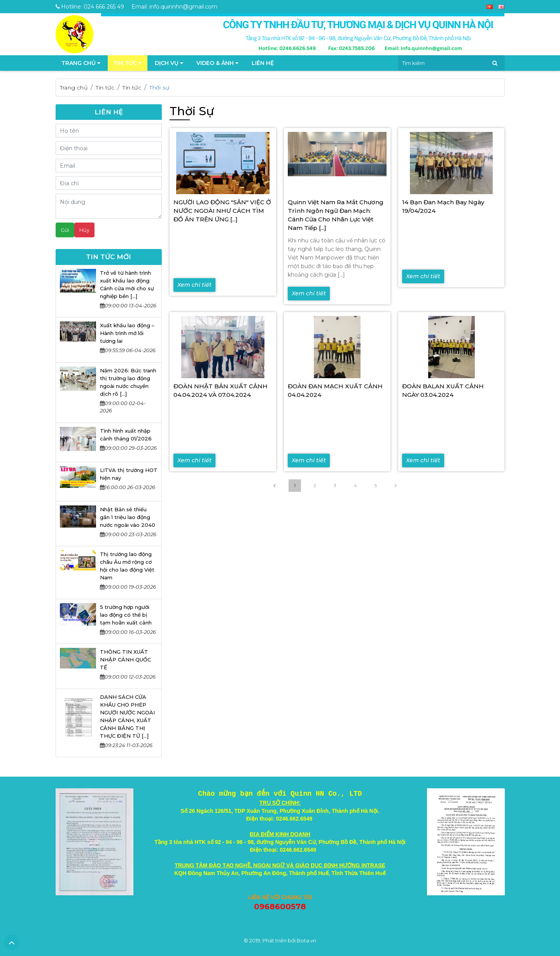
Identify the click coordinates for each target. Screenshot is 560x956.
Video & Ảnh (217, 63)
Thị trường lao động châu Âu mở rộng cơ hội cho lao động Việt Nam (127, 566)
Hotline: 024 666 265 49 (90, 7)
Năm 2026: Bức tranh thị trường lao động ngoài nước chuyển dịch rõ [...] (128, 382)
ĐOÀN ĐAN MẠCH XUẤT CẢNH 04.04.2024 (335, 390)
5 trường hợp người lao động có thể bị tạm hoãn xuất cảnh (126, 615)
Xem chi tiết (194, 285)
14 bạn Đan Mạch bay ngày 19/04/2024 (443, 206)
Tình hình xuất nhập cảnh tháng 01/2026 (126, 435)
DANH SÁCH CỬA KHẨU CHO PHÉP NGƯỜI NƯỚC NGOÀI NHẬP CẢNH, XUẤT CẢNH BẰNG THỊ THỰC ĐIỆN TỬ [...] (127, 716)
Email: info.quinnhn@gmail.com (174, 7)
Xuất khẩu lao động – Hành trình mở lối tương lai (127, 333)
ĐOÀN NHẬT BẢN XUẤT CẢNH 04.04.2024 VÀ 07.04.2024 (220, 390)
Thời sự (159, 88)
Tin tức (128, 63)
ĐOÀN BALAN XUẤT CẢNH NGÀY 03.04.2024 (443, 390)
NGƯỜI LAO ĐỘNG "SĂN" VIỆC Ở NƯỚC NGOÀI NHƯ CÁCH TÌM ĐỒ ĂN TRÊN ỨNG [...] (222, 211)
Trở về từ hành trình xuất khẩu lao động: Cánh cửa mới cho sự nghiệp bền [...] (127, 284)
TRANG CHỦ (81, 63)
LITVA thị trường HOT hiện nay (129, 474)
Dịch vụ (169, 63)
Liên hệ (263, 63)
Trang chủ (74, 88)
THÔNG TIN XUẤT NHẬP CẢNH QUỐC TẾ (125, 660)
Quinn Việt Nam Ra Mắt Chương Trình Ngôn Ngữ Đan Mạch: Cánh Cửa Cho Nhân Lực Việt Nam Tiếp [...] (336, 215)
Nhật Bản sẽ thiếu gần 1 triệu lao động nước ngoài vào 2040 (128, 517)
